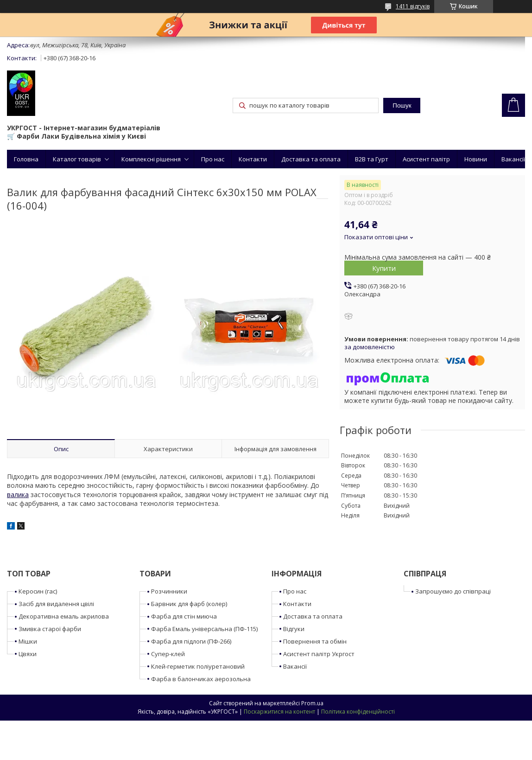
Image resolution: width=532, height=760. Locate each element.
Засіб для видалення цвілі (56, 604)
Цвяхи (28, 654)
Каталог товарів (77, 159)
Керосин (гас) (38, 591)
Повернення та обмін (315, 641)
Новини (476, 159)
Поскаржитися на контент (279, 712)
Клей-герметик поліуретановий (198, 666)
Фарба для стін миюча (184, 616)
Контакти (253, 159)
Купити (384, 268)
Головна (26, 159)
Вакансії (513, 159)
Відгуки (294, 629)
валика (18, 495)
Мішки (28, 641)
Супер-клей (168, 654)
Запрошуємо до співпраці (453, 591)
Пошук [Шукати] (402, 105)
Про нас (213, 159)
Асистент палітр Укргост (319, 654)
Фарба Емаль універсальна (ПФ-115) (204, 629)
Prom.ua (312, 703)
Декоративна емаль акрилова (64, 616)
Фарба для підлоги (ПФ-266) (191, 641)
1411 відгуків (413, 6)
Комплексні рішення (151, 159)
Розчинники (169, 591)
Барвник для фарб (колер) (189, 604)
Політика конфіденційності (358, 712)
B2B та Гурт (372, 159)
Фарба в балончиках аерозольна (201, 679)
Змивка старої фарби (50, 629)
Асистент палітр (426, 159)
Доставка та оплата (311, 159)
